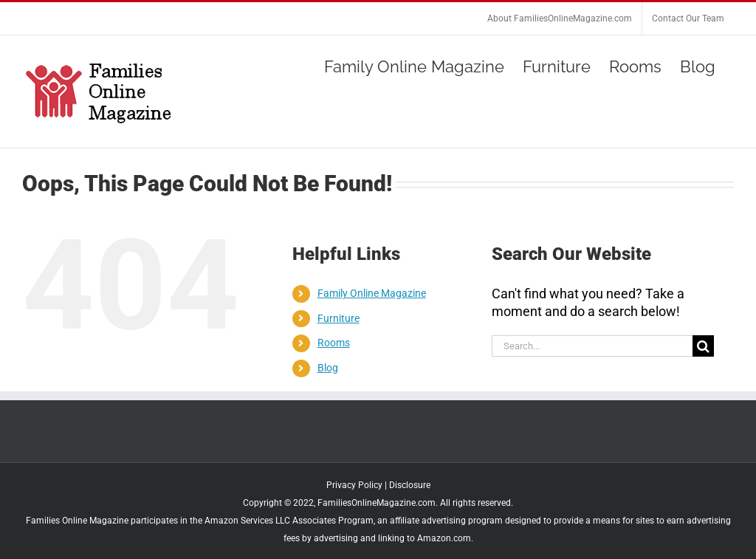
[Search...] (592, 346)
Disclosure (410, 485)
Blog (328, 368)
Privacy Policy (354, 485)
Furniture (339, 318)
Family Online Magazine (372, 293)
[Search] (703, 346)
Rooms (334, 343)
